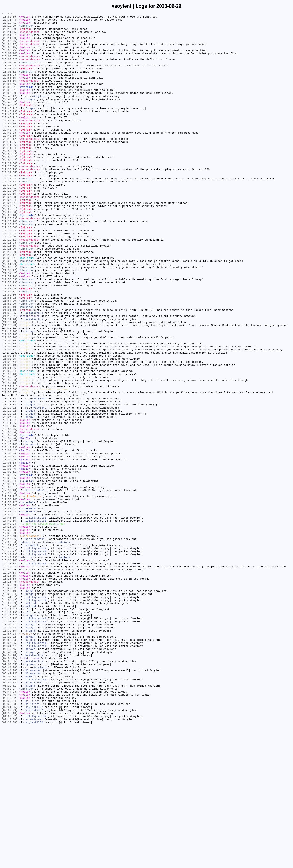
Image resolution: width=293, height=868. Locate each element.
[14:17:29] (10, 733)
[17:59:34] (10, 590)
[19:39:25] (10, 513)
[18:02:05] (10, 571)
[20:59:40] (10, 447)
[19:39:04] (10, 516)
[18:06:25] (10, 542)
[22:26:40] (10, 256)
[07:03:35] (10, 795)
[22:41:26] (10, 168)
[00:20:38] (10, 865)
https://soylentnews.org (74, 106)
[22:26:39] (10, 260)
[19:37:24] (10, 520)
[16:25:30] (10, 700)
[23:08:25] (10, 58)
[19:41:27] (10, 502)
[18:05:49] (10, 549)
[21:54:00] (10, 359)
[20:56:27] (10, 469)
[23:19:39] (10, 29)
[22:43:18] (10, 161)
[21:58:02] (10, 340)
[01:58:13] (10, 854)
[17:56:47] (10, 615)
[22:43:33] (10, 157)
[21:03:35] (10, 428)
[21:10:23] (10, 388)
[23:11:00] (10, 43)
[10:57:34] (10, 758)
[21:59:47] (10, 322)
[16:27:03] (10, 685)
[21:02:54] (10, 432)
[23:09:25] (10, 47)
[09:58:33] (10, 766)
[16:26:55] (10, 689)
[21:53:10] (10, 366)
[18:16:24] (10, 531)
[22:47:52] (10, 120)
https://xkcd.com (44, 524)
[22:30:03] (10, 219)
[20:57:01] (10, 461)
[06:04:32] (10, 810)
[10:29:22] (10, 762)
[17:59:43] (10, 586)
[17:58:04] (10, 604)
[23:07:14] (10, 62)
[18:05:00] (10, 557)
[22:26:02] (10, 267)
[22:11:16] (10, 293)
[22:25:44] (10, 274)
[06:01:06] (10, 813)
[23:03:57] (10, 65)
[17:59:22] (10, 593)
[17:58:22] (10, 601)
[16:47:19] (10, 663)
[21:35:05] (10, 373)
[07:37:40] (10, 784)
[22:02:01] (10, 307)
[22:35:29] (10, 201)
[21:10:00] (10, 395)
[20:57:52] (10, 450)
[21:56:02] (10, 355)
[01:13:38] (10, 861)
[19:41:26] (10, 505)
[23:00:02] (10, 84)
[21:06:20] (10, 403)
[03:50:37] (10, 824)
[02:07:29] (10, 850)
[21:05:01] (10, 417)
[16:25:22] (10, 703)
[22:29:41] (10, 223)
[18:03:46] (10, 560)
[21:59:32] (10, 326)
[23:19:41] (10, 25)
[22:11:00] (10, 296)
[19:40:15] (10, 509)
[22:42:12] (10, 164)
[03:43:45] (10, 832)
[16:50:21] (10, 656)
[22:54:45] (10, 98)
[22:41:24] (10, 175)
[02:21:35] (10, 846)
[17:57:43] (10, 612)
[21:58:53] (10, 333)
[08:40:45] (10, 777)
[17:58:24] (10, 597)
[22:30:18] (10, 216)
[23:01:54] (10, 76)
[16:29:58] (10, 678)
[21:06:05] (10, 410)
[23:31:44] (10, 21)
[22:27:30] (10, 252)
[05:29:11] (10, 821)
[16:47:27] (10, 659)
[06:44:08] (10, 799)
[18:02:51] (10, 564)
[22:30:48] (10, 212)
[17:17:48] (10, 641)
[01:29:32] (10, 857)
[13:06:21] (10, 747)
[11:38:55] (10, 755)
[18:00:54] (10, 575)
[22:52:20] (10, 109)
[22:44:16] (10, 146)
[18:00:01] (10, 582)
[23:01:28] (10, 80)
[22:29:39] (10, 227)
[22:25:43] (10, 278)
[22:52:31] (10, 102)
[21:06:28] (10, 399)
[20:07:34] (10, 498)
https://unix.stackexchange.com (65, 260)
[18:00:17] (10, 579)
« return (8, 14)
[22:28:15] (10, 230)
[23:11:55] (10, 36)
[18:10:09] (10, 535)
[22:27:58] (10, 234)
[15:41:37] (10, 714)
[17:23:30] (10, 637)
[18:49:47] (10, 527)
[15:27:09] (10, 722)
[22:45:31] (10, 139)
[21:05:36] (10, 414)
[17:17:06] (10, 645)
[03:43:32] (10, 835)
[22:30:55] (10, 205)
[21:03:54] (10, 425)
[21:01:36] (10, 439)
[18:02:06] (10, 568)
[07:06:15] (10, 788)
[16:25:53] (10, 692)
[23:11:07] (10, 40)
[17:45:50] (10, 619)
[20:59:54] (10, 443)
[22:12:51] (10, 285)
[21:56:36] (10, 351)
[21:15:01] (10, 377)
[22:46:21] (10, 128)
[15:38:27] (10, 718)
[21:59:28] (10, 329)
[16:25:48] (10, 696)
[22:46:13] (10, 131)
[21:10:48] (10, 384)
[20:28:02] (10, 476)
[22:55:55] (10, 91)
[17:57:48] (10, 608)
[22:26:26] (10, 263)
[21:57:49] (10, 344)
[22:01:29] (10, 315)
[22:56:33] (10, 87)
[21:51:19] (10, 370)
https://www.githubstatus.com (54, 571)
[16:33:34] (10, 674)
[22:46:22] (10, 124)
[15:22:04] (10, 725)
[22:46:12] (10, 135)
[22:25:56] (10, 271)
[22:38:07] (10, 183)
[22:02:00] (10, 311)
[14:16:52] (10, 736)
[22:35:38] (10, 197)
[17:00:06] (10, 648)
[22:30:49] (10, 208)
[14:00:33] (10, 744)
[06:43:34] (10, 806)
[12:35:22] (10, 751)
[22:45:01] (10, 142)
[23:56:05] (10, 18)
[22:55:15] (10, 95)
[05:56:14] (10, 817)
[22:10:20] (10, 300)
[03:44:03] (10, 828)
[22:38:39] (10, 179)
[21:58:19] (10, 337)
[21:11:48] (10, 381)
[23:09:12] (10, 51)
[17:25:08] (10, 634)
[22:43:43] (10, 153)
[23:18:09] (10, 32)
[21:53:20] (10, 362)
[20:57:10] (10, 458)
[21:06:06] (10, 406)
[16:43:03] (10, 667)
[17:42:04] (10, 626)
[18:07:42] (10, 538)
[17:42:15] (10, 623)
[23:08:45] (10, 54)
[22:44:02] (10, 150)
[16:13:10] (10, 707)
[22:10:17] (10, 304)
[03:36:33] (10, 843)
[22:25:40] (10, 282)
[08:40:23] (10, 780)
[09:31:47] (10, 773)
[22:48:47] (10, 113)
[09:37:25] (10, 769)
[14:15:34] (10, 740)
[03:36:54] (10, 839)
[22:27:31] (10, 241)
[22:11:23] (10, 289)
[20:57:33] (10, 454)
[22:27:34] (10, 238)
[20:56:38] (10, 465)
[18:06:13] (10, 546)
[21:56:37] (10, 348)
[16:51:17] (10, 652)
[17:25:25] (10, 630)
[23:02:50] (10, 73)
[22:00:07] (10, 318)
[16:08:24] (10, 711)
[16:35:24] (10, 670)
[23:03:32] (10, 69)
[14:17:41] (10, 729)
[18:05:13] (10, 553)
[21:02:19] (10, 436)
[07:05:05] (10, 791)
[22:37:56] (10, 194)
